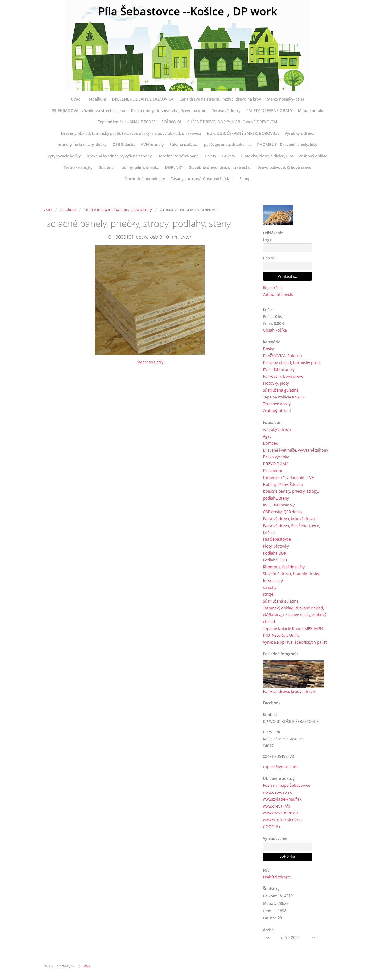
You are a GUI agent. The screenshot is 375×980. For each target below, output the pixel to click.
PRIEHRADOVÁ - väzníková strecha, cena (88, 111)
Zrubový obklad (313, 156)
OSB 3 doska (124, 145)
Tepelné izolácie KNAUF (284, 397)
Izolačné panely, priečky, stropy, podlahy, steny (118, 210)
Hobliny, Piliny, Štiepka (283, 485)
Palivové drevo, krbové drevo (289, 519)
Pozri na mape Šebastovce (287, 786)
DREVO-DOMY (275, 464)
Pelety (211, 156)
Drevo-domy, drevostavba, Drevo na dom (169, 111)
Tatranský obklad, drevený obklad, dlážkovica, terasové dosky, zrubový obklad (295, 615)
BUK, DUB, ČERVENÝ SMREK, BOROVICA (243, 133)
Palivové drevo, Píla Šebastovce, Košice (291, 529)
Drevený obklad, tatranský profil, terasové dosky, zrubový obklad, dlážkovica (131, 133)
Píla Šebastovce (277, 540)
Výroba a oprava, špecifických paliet (295, 643)
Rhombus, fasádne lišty (284, 567)
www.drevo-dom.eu (280, 814)
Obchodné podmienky (145, 179)
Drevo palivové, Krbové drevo (284, 167)
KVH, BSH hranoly (279, 370)
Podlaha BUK (275, 553)
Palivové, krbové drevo (283, 377)
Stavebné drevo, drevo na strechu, (220, 167)
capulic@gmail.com (280, 767)
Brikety (229, 156)
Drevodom (273, 471)
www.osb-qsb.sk (277, 793)
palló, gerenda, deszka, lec (228, 145)
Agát (267, 436)
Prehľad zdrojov (277, 878)
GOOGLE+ (272, 827)
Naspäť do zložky (150, 362)
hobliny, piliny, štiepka (139, 167)
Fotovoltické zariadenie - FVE (288, 478)
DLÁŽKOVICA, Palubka (282, 356)
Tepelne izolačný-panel (179, 156)
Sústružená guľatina (281, 390)
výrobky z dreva (277, 430)
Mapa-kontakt (311, 111)
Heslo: (268, 258)
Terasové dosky (226, 111)
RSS (87, 967)
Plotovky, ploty (276, 383)
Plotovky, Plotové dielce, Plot (267, 156)
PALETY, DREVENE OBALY (269, 111)
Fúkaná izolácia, (184, 145)
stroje (268, 595)
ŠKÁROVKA (171, 122)
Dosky (268, 349)
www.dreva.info (277, 807)
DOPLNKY (174, 167)
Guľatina (106, 167)
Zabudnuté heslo (278, 294)
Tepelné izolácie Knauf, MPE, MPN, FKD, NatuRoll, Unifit (293, 633)
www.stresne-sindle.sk (283, 820)
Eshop (245, 179)
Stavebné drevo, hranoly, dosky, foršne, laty (291, 578)
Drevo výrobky (276, 457)
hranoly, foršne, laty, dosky (82, 145)
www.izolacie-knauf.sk (282, 800)
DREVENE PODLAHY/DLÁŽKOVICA (143, 99)
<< (268, 938)
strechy (270, 588)
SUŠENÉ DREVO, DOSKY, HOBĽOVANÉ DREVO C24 (232, 122)
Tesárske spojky (78, 167)
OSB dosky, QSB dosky (283, 512)
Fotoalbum (96, 99)
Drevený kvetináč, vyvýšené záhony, (120, 156)
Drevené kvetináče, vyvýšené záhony (295, 450)
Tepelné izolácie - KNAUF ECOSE (127, 122)
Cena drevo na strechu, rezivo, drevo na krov (220, 99)
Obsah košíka (275, 330)
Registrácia (273, 288)
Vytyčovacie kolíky (64, 156)
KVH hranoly (152, 145)
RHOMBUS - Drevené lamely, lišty (287, 145)
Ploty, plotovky (276, 547)
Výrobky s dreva (299, 133)
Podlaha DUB (275, 560)
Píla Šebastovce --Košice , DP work (187, 11)
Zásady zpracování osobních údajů (202, 179)
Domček (270, 443)
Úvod (76, 99)
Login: (268, 240)
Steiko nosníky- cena (286, 99)
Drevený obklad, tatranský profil (292, 363)
